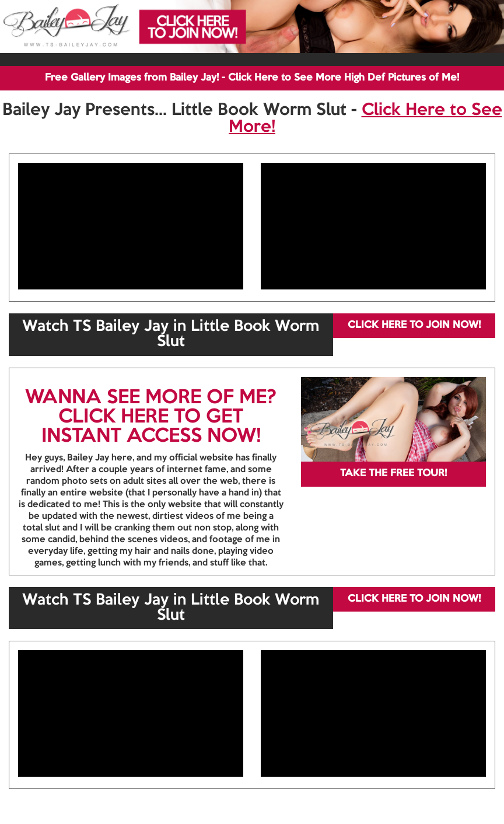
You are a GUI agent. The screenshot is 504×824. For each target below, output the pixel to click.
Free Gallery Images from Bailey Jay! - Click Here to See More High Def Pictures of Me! (252, 78)
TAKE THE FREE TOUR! (393, 474)
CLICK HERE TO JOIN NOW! (414, 325)
